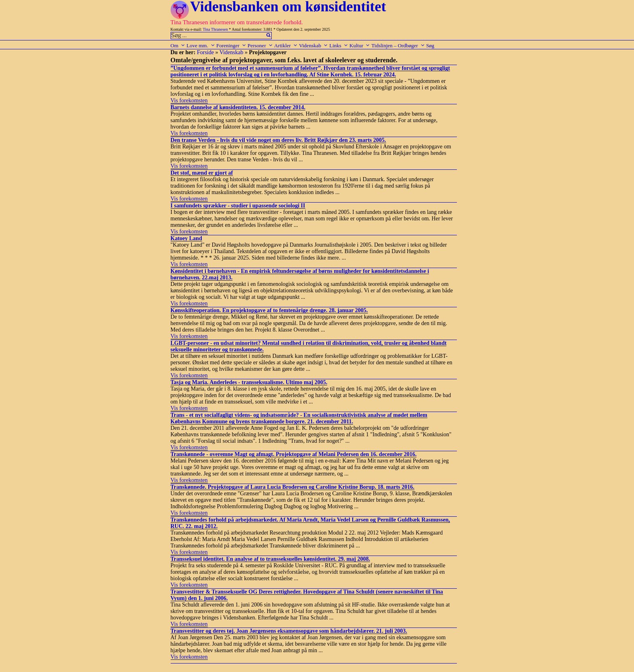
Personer (260, 45)
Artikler (286, 45)
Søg (430, 45)
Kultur (360, 45)
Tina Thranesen (216, 29)
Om (178, 45)
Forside (205, 52)
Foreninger (231, 45)
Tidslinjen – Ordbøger (398, 45)
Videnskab (313, 45)
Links (339, 45)
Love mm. (201, 45)
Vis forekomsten (189, 100)
